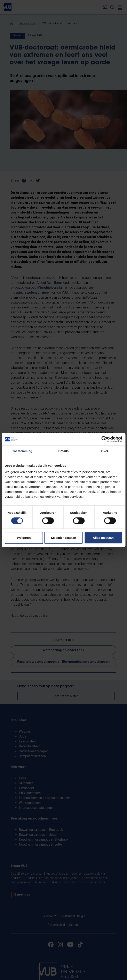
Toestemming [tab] (22, 451)
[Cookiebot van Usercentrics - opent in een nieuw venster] (104, 439)
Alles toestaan (103, 538)
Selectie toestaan (63, 538)
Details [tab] (64, 451)
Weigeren (24, 538)
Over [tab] (105, 451)
